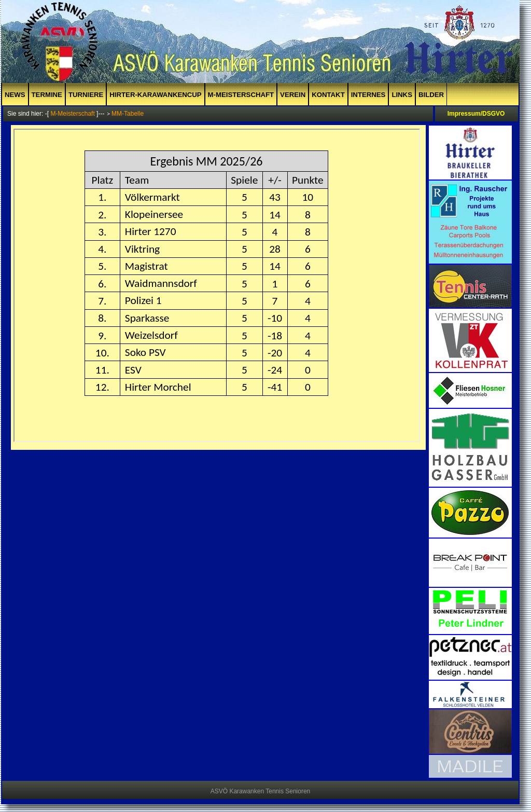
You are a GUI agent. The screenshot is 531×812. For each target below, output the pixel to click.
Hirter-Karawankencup (155, 95)
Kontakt (328, 95)
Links (402, 95)
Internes (368, 95)
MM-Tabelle (128, 114)
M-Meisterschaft (241, 95)
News (15, 95)
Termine (47, 95)
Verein (293, 95)
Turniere (86, 95)
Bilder (431, 95)
